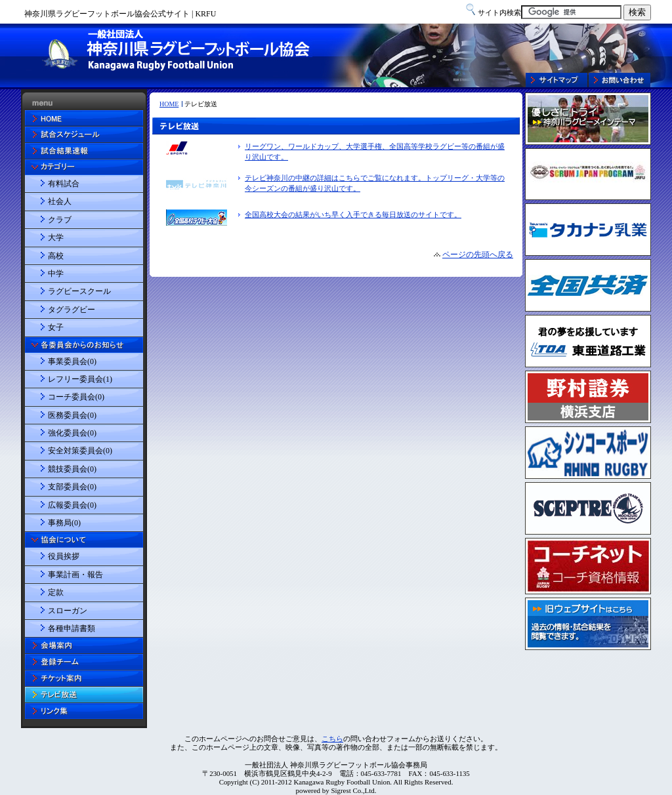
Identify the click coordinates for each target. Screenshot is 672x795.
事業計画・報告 (75, 575)
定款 (56, 592)
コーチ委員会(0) (76, 397)
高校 (56, 256)
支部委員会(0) (72, 487)
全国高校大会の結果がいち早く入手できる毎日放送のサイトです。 (353, 214)
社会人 (60, 201)
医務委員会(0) (72, 415)
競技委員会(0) (72, 469)
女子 (56, 327)
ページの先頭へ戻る (478, 255)
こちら (332, 739)
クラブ (60, 220)
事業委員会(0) (72, 361)
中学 (56, 274)
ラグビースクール (79, 291)
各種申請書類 (72, 628)
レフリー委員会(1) (80, 379)
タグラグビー (72, 310)
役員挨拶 (64, 556)
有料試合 (64, 184)
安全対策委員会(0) (80, 451)
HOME (169, 104)
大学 (56, 237)
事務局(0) (64, 523)
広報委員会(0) (72, 505)
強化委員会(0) (72, 433)
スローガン (68, 611)
